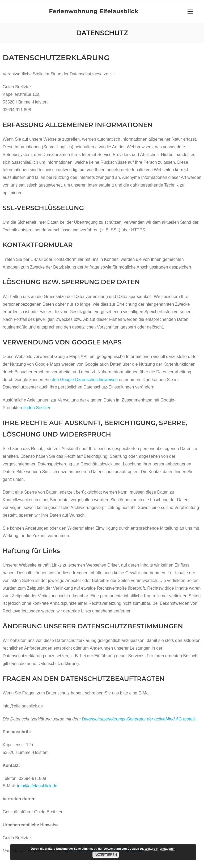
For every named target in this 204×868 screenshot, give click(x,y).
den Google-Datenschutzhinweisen (85, 380)
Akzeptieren (106, 855)
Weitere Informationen (160, 849)
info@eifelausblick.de (37, 786)
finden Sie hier (36, 408)
